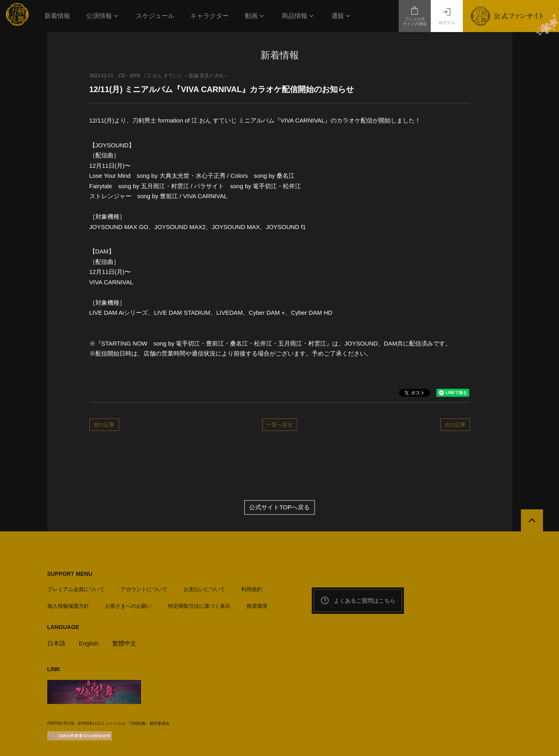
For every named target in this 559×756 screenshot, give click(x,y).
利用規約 (252, 589)
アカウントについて (144, 589)
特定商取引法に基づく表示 (199, 606)
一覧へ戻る (279, 424)
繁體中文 (124, 643)
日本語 (56, 643)
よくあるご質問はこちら (358, 601)
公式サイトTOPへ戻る (279, 508)
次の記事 (455, 424)
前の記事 (104, 424)
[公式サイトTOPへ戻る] (532, 520)
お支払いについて (204, 589)
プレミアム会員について (76, 589)
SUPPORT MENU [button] (70, 574)
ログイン (447, 16)
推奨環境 (257, 606)
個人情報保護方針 (68, 606)
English (89, 643)
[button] (103, 16)
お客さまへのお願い (128, 606)
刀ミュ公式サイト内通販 (415, 16)
